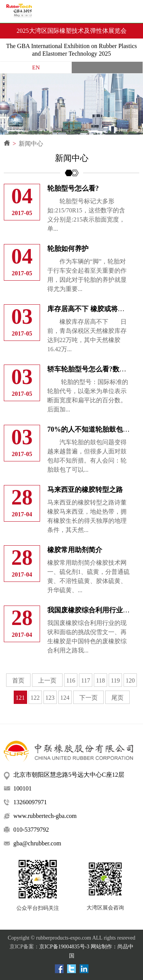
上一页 (47, 680)
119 (115, 680)
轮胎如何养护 (68, 249)
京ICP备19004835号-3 (64, 947)
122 (35, 698)
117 (86, 680)
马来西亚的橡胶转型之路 (85, 490)
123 (50, 698)
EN (36, 67)
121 (20, 698)
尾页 (117, 698)
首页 (18, 680)
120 (130, 680)
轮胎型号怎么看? (73, 188)
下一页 (88, 698)
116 (71, 680)
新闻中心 (31, 144)
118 (100, 680)
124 (65, 698)
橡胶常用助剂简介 (75, 550)
